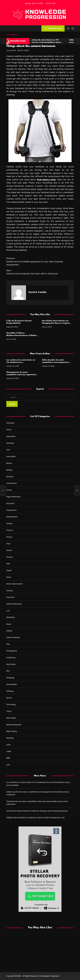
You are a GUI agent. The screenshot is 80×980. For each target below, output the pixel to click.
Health (9, 570)
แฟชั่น (9, 751)
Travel (9, 711)
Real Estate (11, 664)
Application (11, 436)
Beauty (9, 463)
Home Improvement (14, 584)
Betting (9, 470)
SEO (8, 671)
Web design (11, 718)
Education (10, 503)
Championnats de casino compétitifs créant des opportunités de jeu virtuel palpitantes (22, 375)
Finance (10, 530)
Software (10, 691)
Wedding (10, 738)
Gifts (8, 564)
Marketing (10, 617)
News (9, 624)
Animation (10, 423)
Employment (11, 510)
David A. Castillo (23, 50)
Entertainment (12, 517)
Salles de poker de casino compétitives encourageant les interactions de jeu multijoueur (55, 362)
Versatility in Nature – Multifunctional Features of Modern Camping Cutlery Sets (22, 335)
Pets (8, 644)
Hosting (9, 590)
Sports (9, 698)
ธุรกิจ (8, 745)
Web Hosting (12, 731)
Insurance (10, 597)
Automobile (11, 456)
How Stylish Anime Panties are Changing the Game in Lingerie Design (56, 323)
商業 (8, 758)
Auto (8, 450)
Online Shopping (13, 637)
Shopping (10, 678)
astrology (10, 443)
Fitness (9, 537)
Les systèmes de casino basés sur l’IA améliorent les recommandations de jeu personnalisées (49, 42)
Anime (9, 430)
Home (9, 577)
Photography (12, 651)
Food (8, 544)
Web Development (14, 725)
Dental (9, 490)
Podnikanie (11, 658)
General (9, 557)
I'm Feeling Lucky (53, 28)
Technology (11, 704)
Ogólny (9, 631)
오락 (8, 765)
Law (8, 611)
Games (9, 550)
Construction (12, 483)
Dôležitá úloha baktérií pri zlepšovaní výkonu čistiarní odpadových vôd (35, 817)
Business (10, 477)
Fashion (9, 523)
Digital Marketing (13, 497)
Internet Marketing (14, 604)
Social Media (12, 684)
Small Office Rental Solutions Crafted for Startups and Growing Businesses (37, 811)
